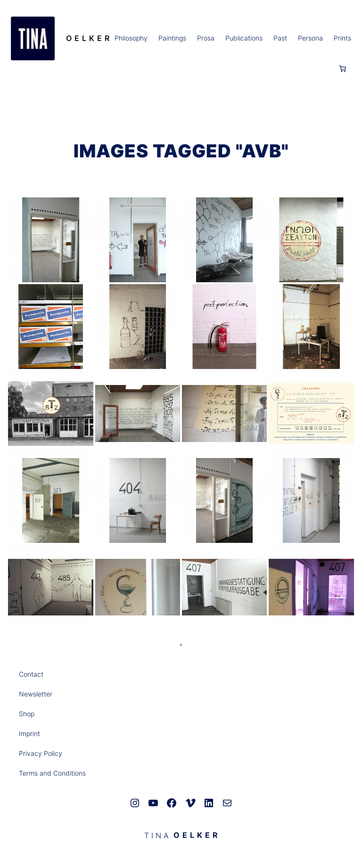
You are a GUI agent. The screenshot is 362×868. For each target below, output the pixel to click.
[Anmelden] (17, 69)
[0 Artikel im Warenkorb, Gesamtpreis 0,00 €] (343, 69)
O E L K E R (88, 38)
